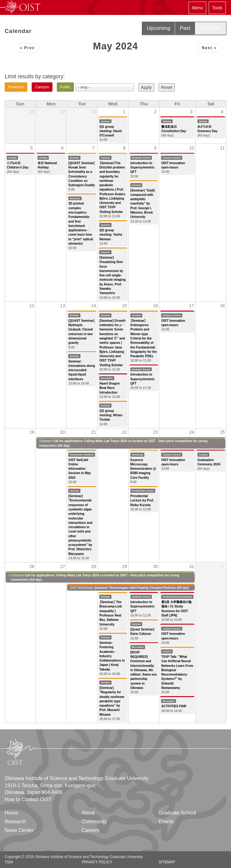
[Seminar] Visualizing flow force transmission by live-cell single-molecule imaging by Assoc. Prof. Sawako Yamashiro (112, 275)
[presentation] (122, 325)
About (88, 813)
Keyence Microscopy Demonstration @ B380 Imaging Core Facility (143, 469)
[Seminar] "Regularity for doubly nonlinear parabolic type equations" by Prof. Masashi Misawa (112, 701)
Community (94, 822)
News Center (19, 830)
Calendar (211, 28)
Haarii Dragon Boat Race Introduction (110, 388)
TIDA (9, 862)
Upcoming (159, 28)
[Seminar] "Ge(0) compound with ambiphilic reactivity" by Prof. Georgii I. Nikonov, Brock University (143, 204)
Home (11, 813)
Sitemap (167, 862)
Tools (217, 8)
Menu (197, 8)
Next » (209, 48)
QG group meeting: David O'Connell (111, 131)
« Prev (27, 48)
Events (166, 822)
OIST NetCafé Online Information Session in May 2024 (79, 469)
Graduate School (177, 813)
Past (185, 28)
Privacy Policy (97, 862)
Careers (91, 830)
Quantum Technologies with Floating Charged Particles (135, 588)
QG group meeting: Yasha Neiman (111, 235)
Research (15, 822)
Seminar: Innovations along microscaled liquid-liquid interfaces (82, 370)
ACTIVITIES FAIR (174, 706)
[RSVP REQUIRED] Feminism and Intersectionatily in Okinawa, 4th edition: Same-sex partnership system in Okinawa (144, 670)
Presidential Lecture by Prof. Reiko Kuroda (142, 501)
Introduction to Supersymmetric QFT (143, 168)
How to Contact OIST (28, 799)
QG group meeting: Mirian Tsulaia (111, 415)
